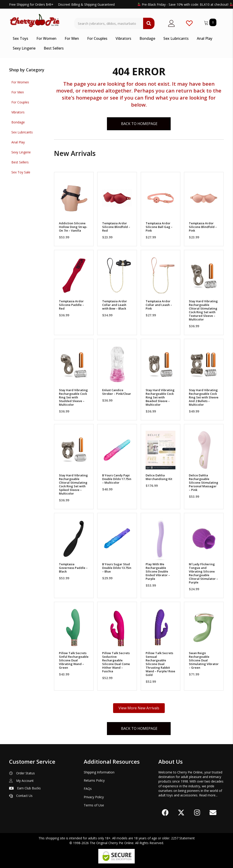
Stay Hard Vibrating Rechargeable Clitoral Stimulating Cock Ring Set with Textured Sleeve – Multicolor (203, 310)
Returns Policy (94, 780)
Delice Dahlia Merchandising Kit (159, 477)
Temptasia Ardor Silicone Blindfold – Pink (203, 227)
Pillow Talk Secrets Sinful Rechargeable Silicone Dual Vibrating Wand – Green (74, 660)
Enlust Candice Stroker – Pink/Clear (117, 392)
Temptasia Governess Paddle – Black (73, 568)
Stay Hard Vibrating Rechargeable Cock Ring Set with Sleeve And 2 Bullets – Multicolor (204, 397)
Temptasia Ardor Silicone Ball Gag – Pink (159, 227)
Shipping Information (99, 772)
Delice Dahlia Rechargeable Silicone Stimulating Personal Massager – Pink (204, 483)
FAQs (88, 789)
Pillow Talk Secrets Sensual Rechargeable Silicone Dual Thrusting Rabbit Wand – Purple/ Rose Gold (160, 664)
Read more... (208, 795)
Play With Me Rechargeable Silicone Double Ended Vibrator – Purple (158, 571)
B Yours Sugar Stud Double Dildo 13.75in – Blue (117, 568)
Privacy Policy (94, 797)
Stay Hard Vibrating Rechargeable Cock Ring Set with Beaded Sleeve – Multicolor (160, 397)
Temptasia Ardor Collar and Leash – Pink (159, 305)
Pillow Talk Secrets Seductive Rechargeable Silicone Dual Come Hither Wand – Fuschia (116, 662)
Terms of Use (94, 805)
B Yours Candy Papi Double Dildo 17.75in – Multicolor (117, 479)
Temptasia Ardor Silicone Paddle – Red (71, 305)
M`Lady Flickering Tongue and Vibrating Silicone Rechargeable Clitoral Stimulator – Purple (203, 573)
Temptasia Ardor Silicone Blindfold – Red (116, 227)
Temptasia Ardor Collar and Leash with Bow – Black (115, 305)
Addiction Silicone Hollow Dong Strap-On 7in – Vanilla (73, 227)
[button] (165, 813)
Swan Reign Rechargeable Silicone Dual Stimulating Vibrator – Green (204, 660)
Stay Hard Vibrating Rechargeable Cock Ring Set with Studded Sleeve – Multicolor (73, 397)
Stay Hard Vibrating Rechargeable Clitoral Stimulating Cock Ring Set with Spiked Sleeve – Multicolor (73, 484)
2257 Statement (183, 838)
